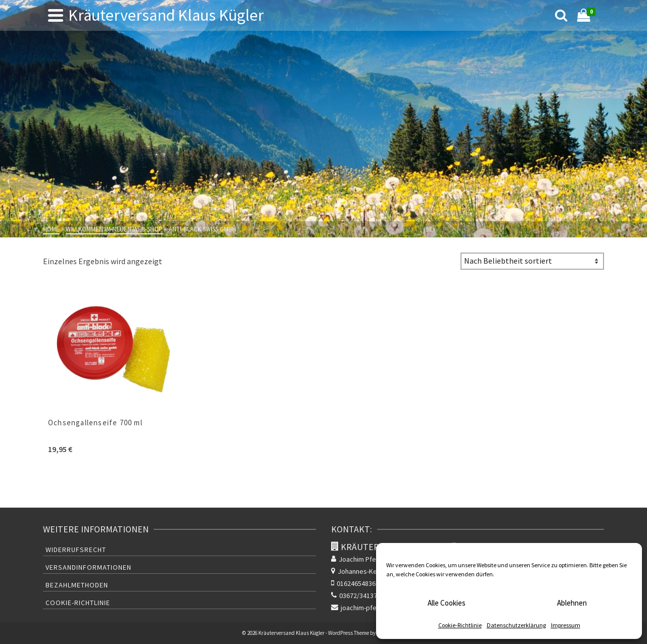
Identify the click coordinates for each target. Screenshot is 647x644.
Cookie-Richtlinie (460, 625)
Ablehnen (572, 603)
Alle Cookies (447, 603)
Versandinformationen (88, 567)
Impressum (566, 625)
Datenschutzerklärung (516, 625)
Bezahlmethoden (77, 585)
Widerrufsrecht (76, 550)
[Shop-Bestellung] (532, 261)
